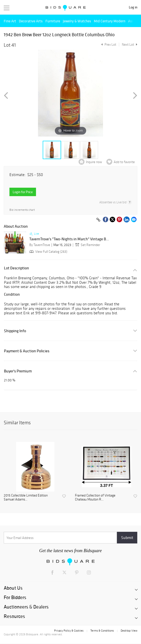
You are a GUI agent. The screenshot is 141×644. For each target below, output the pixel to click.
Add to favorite (124, 162)
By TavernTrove (40, 245)
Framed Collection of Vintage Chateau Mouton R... (95, 498)
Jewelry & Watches (77, 21)
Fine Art (10, 21)
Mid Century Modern (110, 21)
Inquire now (94, 162)
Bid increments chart (22, 210)
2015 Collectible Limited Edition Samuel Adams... (26, 498)
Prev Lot (108, 45)
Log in (133, 7)
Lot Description (17, 268)
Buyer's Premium (18, 371)
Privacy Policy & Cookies (69, 631)
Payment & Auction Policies (27, 351)
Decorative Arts (31, 21)
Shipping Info (15, 331)
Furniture (53, 21)
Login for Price (23, 192)
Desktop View (129, 631)
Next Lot (130, 45)
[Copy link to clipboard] (98, 220)
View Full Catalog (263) (48, 252)
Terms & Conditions (102, 631)
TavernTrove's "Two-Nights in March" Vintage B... (69, 239)
